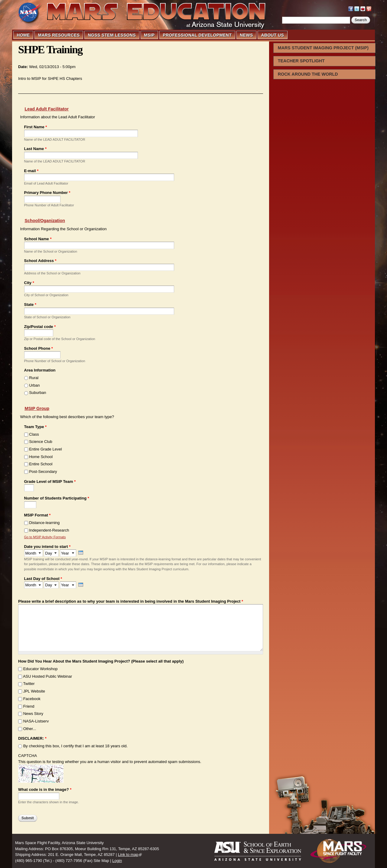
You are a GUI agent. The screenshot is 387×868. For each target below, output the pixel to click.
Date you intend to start (47, 547)
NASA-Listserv (36, 721)
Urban (34, 385)
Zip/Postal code (40, 327)
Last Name (35, 149)
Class (34, 434)
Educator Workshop (41, 669)
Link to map (128, 855)
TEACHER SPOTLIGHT (301, 61)
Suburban (37, 393)
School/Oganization (45, 221)
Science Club (41, 442)
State (30, 305)
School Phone (39, 348)
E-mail (31, 171)
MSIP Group (37, 408)
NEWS (246, 35)
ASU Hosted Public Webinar (47, 676)
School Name (38, 239)
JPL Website (34, 691)
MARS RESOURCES (59, 35)
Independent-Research (49, 530)
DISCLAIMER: (32, 738)
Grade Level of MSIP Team (50, 481)
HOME (23, 35)
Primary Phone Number (47, 193)
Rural (34, 378)
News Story (33, 714)
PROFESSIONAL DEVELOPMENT (197, 35)
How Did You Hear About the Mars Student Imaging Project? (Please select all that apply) (101, 661)
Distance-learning (44, 523)
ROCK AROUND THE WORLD (308, 74)
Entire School (41, 464)
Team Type (36, 427)
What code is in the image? (45, 789)
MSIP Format (37, 515)
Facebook (32, 699)
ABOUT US (273, 35)
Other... (30, 729)
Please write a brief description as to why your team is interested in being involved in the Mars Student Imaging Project (131, 601)
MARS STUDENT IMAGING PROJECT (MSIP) (323, 48)
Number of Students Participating (57, 498)
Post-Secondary (43, 472)
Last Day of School (43, 579)
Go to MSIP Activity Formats (45, 537)
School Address (40, 261)
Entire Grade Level (45, 449)
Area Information (40, 370)
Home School (41, 457)
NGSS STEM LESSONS (112, 35)
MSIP (149, 35)
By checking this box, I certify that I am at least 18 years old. (75, 746)
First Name (36, 127)
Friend (29, 706)
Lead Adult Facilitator (47, 109)
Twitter (29, 684)
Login (117, 861)
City (29, 283)
